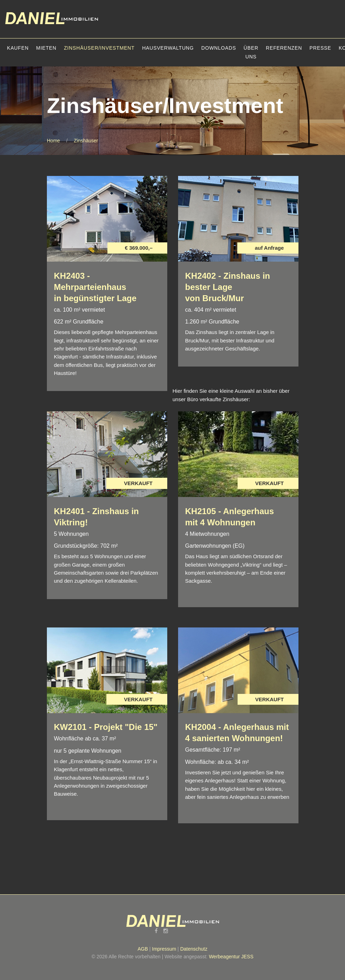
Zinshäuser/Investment (99, 48)
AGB (143, 949)
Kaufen (18, 48)
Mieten (46, 48)
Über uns (251, 52)
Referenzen (284, 48)
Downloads (219, 48)
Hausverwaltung (168, 48)
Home (53, 141)
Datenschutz (194, 949)
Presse (321, 48)
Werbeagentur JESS (231, 957)
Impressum (164, 949)
